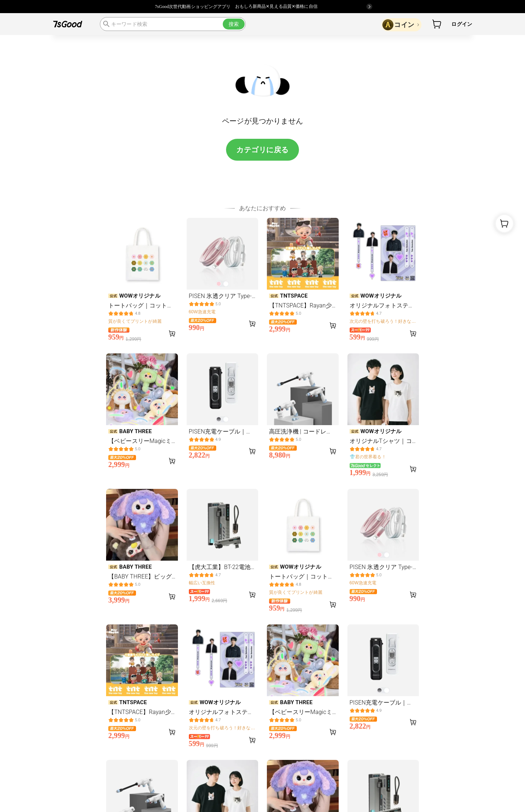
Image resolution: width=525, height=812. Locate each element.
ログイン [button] (462, 24)
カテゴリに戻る (262, 150)
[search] (173, 24)
